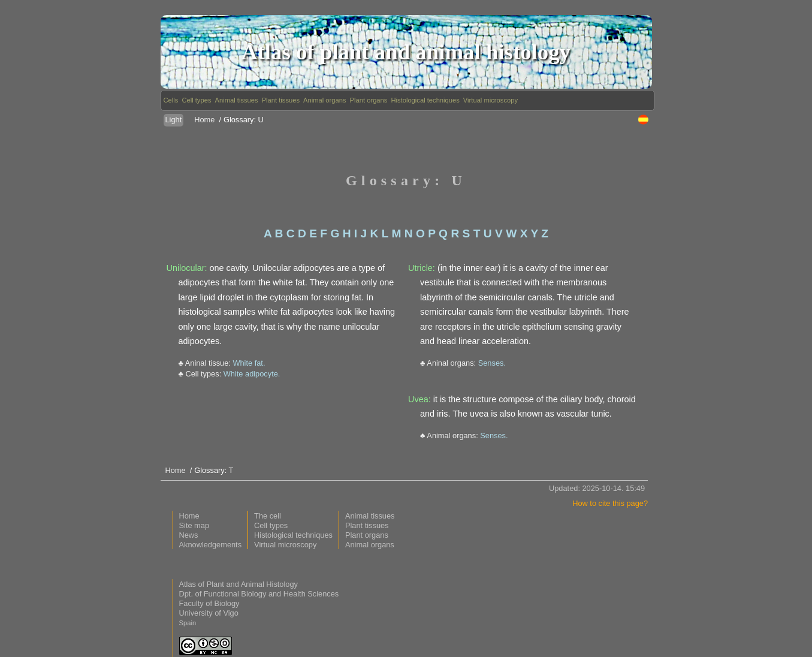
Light (174, 120)
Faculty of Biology (209, 603)
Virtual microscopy (490, 100)
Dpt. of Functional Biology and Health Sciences (259, 594)
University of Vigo (209, 613)
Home (204, 120)
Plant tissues (281, 100)
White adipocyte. (252, 374)
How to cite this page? (610, 503)
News (189, 535)
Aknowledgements (211, 545)
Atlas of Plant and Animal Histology (239, 584)
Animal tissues (237, 100)
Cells (171, 100)
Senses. (492, 363)
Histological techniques (425, 100)
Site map (194, 525)
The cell (268, 516)
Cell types (196, 100)
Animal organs (325, 100)
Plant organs (369, 100)
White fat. (249, 363)
